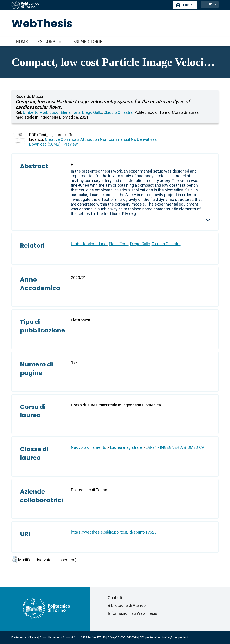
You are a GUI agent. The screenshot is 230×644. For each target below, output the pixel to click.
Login (188, 5)
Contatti (115, 598)
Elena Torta (71, 112)
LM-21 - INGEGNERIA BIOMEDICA (175, 447)
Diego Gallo (92, 112)
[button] (15, 559)
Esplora (46, 42)
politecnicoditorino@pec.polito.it (167, 637)
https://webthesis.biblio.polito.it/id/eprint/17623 (114, 532)
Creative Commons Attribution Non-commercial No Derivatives (101, 139)
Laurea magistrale (126, 447)
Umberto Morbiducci (41, 112)
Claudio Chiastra (118, 112)
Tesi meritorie (86, 42)
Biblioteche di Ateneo (127, 605)
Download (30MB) (45, 144)
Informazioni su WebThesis (133, 613)
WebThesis (42, 24)
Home (22, 42)
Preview (71, 144)
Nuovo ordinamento (89, 447)
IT (210, 4)
